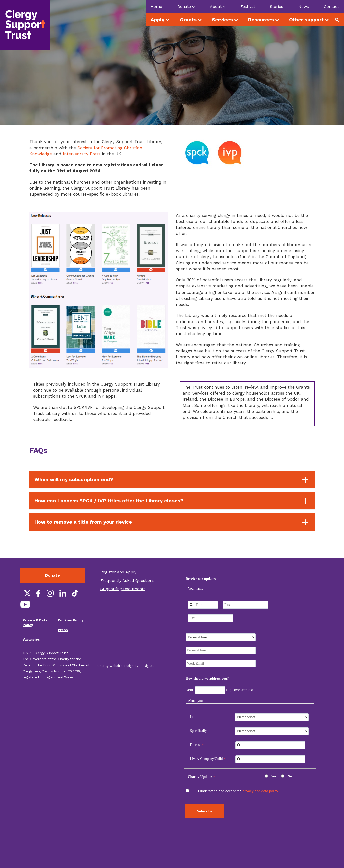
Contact (331, 6)
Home (156, 6)
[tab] (172, 479)
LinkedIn (63, 593)
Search (339, 20)
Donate (52, 575)
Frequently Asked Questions (127, 580)
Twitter (25, 593)
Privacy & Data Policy (35, 623)
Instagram (50, 593)
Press (63, 630)
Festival (248, 6)
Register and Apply (118, 572)
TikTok (75, 593)
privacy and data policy (260, 791)
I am (193, 717)
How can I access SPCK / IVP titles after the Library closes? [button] (109, 501)
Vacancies (31, 639)
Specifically (198, 731)
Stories (277, 6)
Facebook (38, 593)
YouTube (25, 604)
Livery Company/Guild (206, 759)
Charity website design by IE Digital (126, 666)
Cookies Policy (70, 620)
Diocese (195, 745)
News (304, 6)
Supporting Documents (123, 589)
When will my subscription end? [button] (74, 479)
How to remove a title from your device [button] (83, 522)
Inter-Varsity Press (82, 154)
